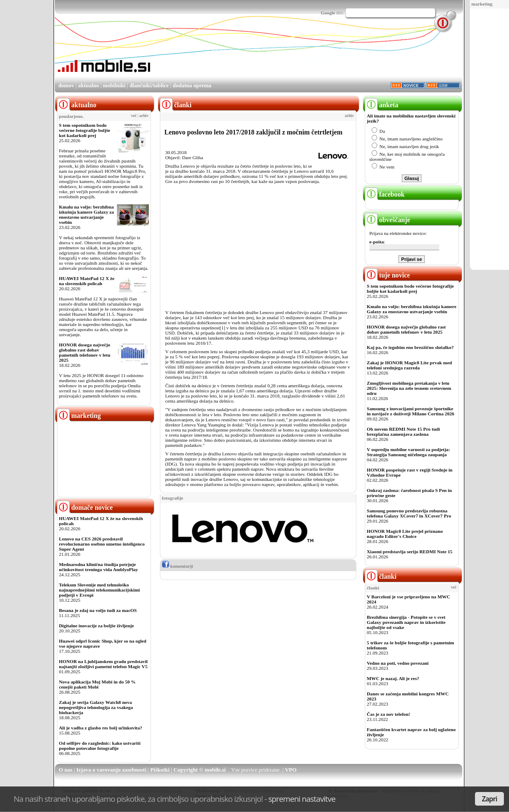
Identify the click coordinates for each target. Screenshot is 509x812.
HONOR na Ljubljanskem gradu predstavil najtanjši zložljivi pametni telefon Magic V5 (104, 664)
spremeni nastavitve (302, 799)
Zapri (489, 799)
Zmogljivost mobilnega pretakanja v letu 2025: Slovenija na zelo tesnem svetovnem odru (409, 388)
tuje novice (388, 275)
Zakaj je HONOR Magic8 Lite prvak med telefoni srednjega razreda (409, 365)
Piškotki (160, 770)
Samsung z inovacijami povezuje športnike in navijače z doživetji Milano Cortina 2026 (411, 411)
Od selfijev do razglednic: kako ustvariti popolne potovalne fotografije (100, 746)
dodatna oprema (192, 85)
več (134, 116)
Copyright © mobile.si (200, 770)
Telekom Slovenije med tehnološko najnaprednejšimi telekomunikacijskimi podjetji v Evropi (100, 590)
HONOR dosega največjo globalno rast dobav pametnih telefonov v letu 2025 (85, 352)
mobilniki (114, 85)
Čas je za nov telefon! (389, 714)
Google (328, 13)
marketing (482, 4)
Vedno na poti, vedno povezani (398, 663)
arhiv (144, 116)
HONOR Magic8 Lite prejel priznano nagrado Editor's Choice (405, 534)
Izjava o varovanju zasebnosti (112, 770)
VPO (291, 770)
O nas (65, 770)
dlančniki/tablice (149, 85)
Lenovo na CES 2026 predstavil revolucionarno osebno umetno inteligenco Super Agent (102, 544)
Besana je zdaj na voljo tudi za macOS (98, 610)
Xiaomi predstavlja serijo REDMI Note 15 (410, 552)
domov (66, 85)
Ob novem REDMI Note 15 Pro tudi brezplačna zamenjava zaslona (404, 432)
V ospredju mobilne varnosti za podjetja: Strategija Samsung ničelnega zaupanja (409, 452)
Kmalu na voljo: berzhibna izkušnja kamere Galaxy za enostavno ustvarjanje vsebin (87, 214)
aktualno (89, 85)
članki (381, 576)
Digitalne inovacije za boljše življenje (97, 626)
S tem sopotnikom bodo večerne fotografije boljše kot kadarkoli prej (85, 130)
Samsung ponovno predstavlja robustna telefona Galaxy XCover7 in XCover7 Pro (409, 513)
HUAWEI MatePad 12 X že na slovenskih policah (87, 281)
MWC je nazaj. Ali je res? (393, 678)
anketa (382, 105)
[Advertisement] (307, 52)
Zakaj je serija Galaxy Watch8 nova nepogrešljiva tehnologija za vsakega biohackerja (96, 707)
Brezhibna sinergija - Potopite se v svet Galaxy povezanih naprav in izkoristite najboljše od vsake (406, 622)
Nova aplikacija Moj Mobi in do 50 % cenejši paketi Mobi (98, 684)
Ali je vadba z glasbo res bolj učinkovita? (101, 728)
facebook (385, 194)
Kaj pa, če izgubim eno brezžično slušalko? (411, 347)
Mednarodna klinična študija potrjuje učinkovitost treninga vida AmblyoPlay (99, 567)
